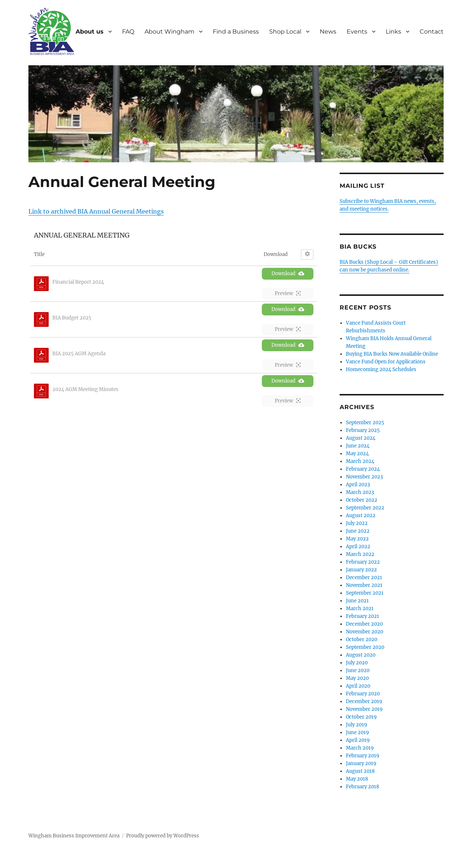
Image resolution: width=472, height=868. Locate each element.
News (328, 32)
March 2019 (360, 748)
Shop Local (285, 32)
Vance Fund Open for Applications (386, 362)
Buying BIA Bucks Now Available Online (392, 354)
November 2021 (364, 585)
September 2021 (365, 593)
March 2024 (360, 461)
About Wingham (169, 32)
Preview (288, 293)
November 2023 (364, 477)
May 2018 (357, 779)
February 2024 (363, 469)
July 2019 (357, 725)
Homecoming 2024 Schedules (381, 369)
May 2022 (357, 539)
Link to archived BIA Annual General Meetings (96, 211)
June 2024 (358, 446)
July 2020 (357, 663)
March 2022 (360, 554)
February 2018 (362, 787)
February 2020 (363, 694)
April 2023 (358, 485)
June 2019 (358, 732)
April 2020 (358, 686)
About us (90, 32)
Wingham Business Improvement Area (74, 836)
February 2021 (362, 616)
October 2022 (362, 500)
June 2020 (358, 670)
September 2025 (365, 423)
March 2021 (360, 608)
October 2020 (362, 639)
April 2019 (358, 740)
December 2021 (364, 577)
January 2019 (361, 763)
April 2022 (358, 547)
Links (393, 32)
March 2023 (360, 492)
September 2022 (365, 508)
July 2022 (357, 523)
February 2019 (363, 756)
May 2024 (357, 454)
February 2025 (363, 430)
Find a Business (236, 32)
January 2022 (361, 570)
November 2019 (364, 709)
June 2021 (357, 601)
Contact (432, 32)
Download (288, 274)
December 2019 (364, 701)
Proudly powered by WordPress (163, 836)
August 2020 (361, 655)
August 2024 (361, 438)
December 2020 (364, 624)
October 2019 (361, 717)
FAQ (128, 32)
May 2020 (357, 678)
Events (357, 32)
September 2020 (365, 647)
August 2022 (361, 516)
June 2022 (358, 531)
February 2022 (363, 562)
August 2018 (360, 771)
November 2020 (365, 632)
